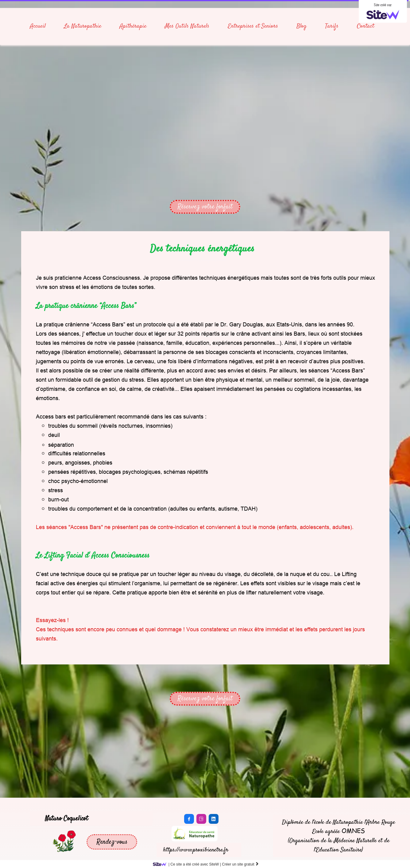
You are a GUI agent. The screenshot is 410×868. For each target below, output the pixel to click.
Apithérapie (133, 26)
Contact (366, 26)
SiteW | (188, 864)
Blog (302, 26)
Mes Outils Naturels (187, 26)
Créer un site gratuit (240, 864)
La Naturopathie (83, 26)
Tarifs (332, 26)
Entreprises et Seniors (253, 26)
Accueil (38, 26)
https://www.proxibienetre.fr (196, 850)
